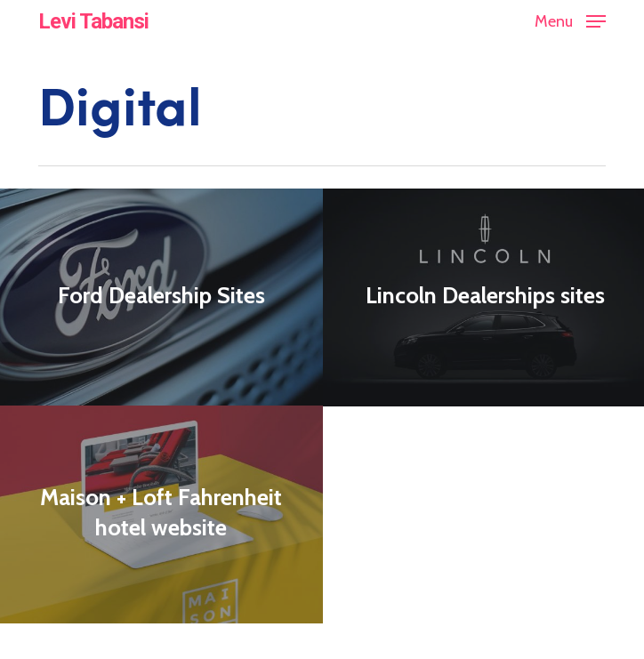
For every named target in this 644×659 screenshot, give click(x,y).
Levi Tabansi (93, 21)
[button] (570, 20)
